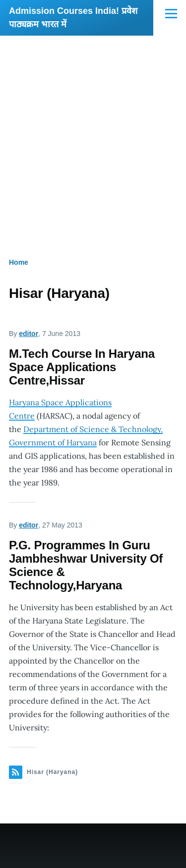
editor (29, 334)
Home (19, 262)
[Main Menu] (171, 13)
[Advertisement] (93, 133)
